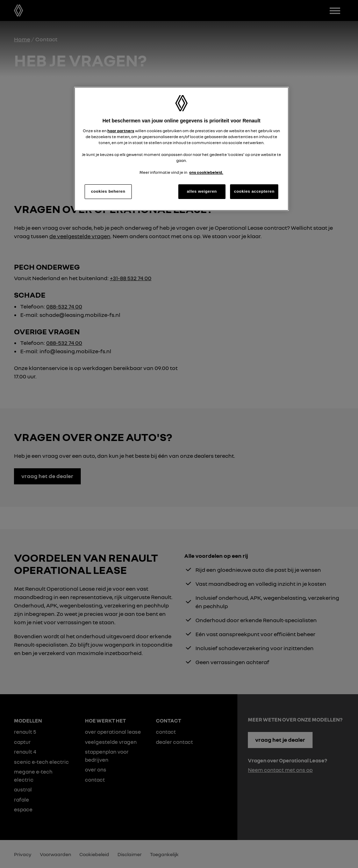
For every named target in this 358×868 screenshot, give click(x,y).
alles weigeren (202, 191)
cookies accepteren (254, 191)
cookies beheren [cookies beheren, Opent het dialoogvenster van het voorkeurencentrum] (108, 191)
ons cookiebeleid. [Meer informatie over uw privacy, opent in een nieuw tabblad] (206, 172)
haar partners (121, 131)
